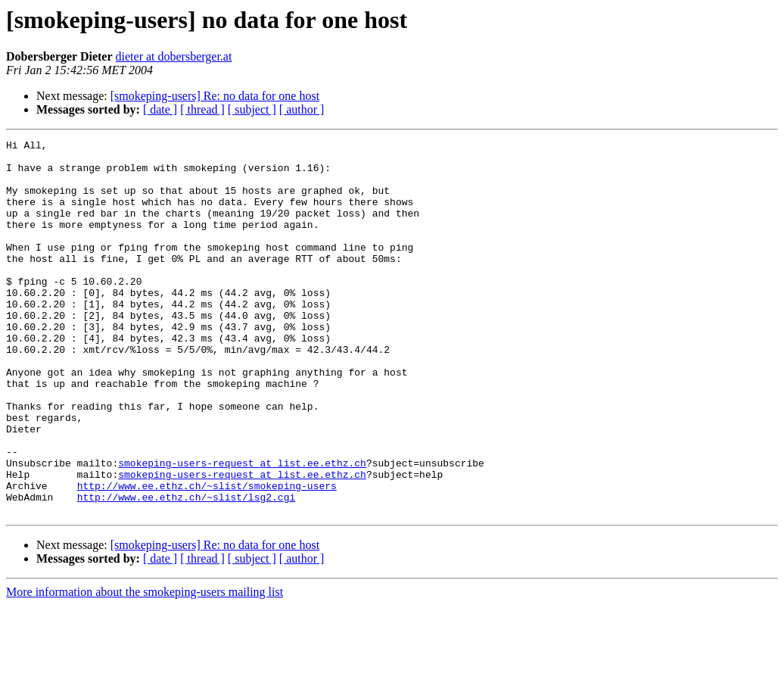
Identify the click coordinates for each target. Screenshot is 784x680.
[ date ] (160, 109)
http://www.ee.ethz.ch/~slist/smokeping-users (207, 556)
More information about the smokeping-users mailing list (145, 667)
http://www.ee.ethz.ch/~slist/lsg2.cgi (187, 569)
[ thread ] (202, 109)
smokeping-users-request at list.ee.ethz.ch (242, 529)
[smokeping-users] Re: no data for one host (215, 96)
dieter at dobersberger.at (174, 56)
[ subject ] (252, 109)
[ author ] (302, 109)
